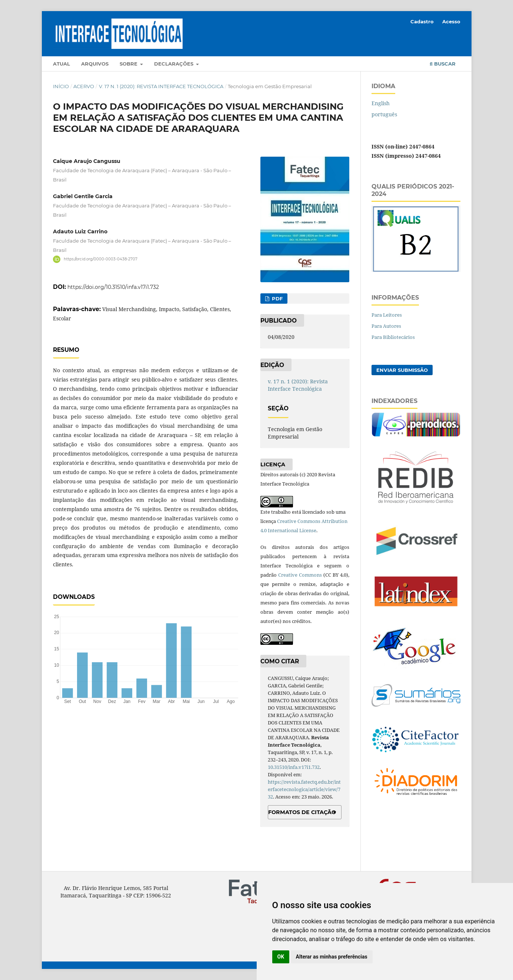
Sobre (129, 64)
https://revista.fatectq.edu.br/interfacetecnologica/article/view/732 (304, 789)
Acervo (84, 86)
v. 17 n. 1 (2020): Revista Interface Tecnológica (161, 86)
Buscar (442, 64)
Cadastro (422, 21)
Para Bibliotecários (393, 337)
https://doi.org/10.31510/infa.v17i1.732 (113, 287)
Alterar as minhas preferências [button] (332, 957)
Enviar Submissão (402, 370)
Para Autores (386, 326)
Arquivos (95, 64)
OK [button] (281, 957)
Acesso (451, 21)
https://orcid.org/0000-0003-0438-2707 (101, 259)
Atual (61, 64)
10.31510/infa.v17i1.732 (294, 767)
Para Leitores (387, 315)
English (381, 103)
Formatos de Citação (302, 812)
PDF (277, 299)
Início (61, 86)
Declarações (174, 64)
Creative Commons (300, 575)
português (384, 114)
